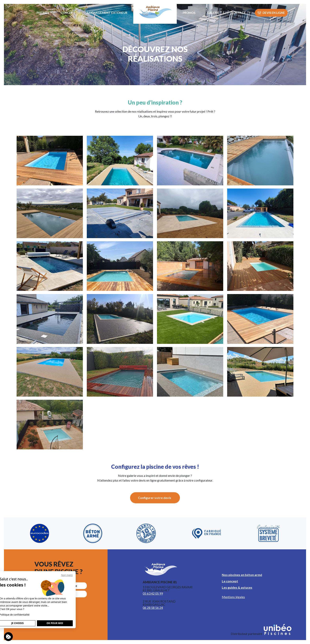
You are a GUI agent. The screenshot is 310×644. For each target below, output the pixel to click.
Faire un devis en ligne (61, 586)
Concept (68, 13)
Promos (189, 13)
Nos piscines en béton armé (242, 575)
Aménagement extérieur (107, 13)
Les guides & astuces (237, 587)
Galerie (213, 13)
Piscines (43, 13)
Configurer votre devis (155, 498)
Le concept (230, 581)
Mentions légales (233, 597)
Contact (238, 13)
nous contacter (61, 594)
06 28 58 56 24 (153, 608)
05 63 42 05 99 (153, 593)
